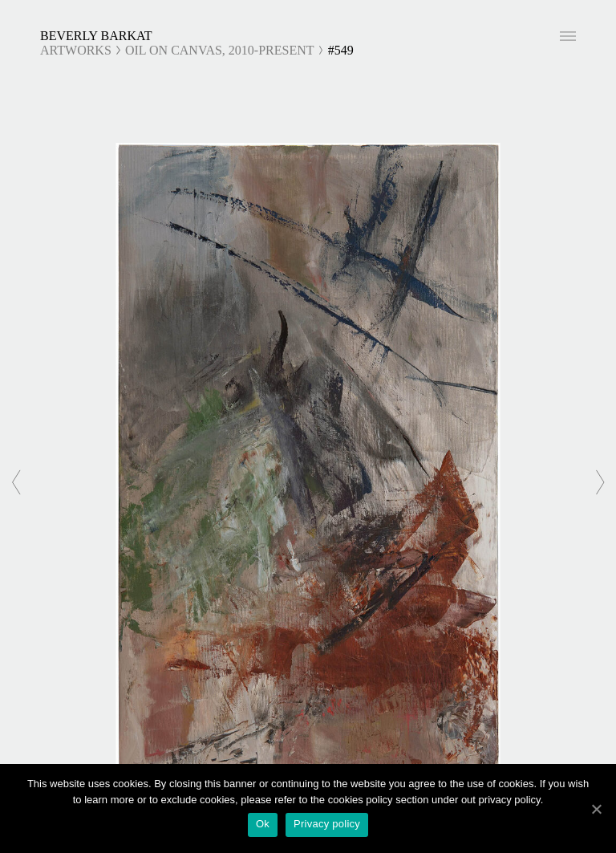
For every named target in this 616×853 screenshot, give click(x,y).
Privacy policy (327, 824)
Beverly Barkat (96, 36)
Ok (263, 824)
